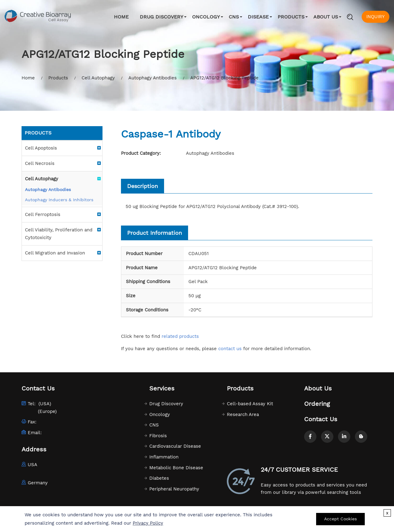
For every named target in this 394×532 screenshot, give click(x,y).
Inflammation (164, 457)
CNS (234, 17)
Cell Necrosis (40, 163)
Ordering (317, 404)
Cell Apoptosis (41, 148)
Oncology (206, 17)
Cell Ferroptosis (43, 214)
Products (291, 17)
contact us (230, 349)
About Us (326, 17)
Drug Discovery (161, 17)
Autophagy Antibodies (153, 78)
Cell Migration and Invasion (55, 253)
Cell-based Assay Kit (250, 404)
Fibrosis (158, 436)
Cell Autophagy (98, 78)
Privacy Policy (148, 523)
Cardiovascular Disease (175, 446)
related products (180, 336)
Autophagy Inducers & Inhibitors (59, 200)
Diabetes (159, 478)
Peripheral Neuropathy (174, 489)
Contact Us (321, 419)
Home (121, 17)
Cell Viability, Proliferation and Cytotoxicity (59, 234)
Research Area (243, 414)
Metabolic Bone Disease (176, 468)
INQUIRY (376, 17)
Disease (258, 17)
